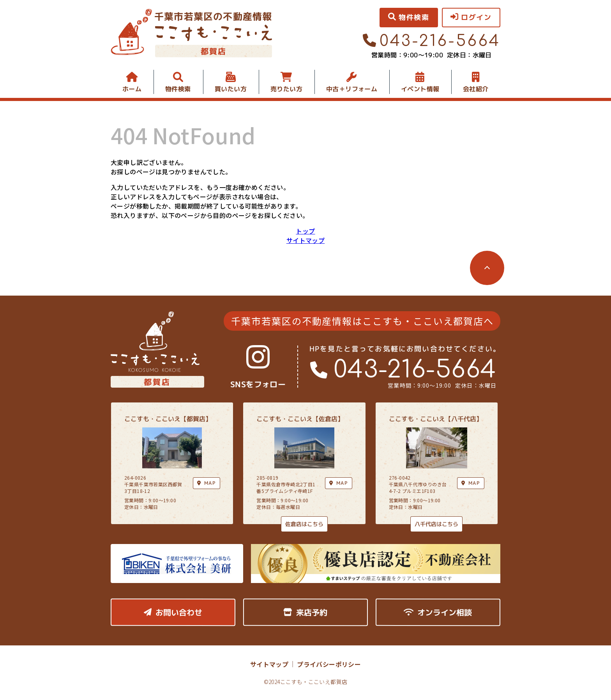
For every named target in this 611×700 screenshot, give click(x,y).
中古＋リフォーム (352, 89)
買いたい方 (231, 89)
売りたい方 (286, 89)
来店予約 (305, 612)
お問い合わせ (173, 612)
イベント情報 (420, 89)
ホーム (132, 89)
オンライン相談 (438, 612)
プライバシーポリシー (329, 664)
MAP (339, 483)
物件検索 (178, 89)
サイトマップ (305, 240)
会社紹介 (476, 89)
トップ (305, 231)
